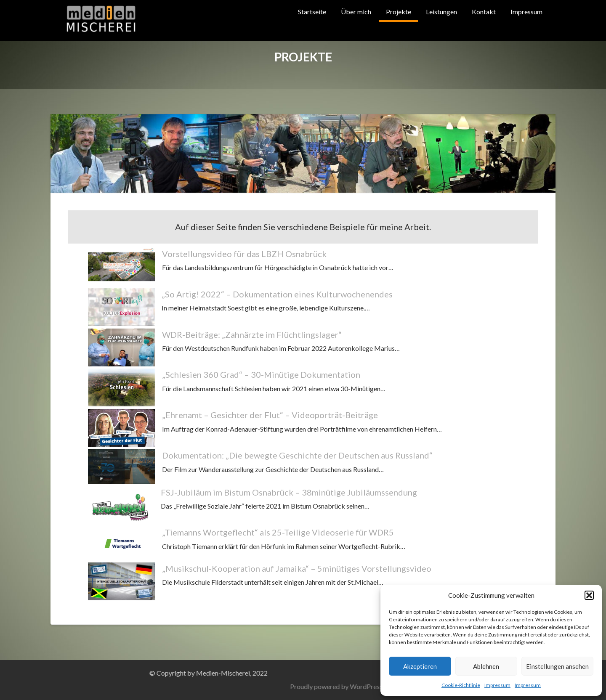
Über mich (356, 12)
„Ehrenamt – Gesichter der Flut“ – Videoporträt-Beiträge (270, 415)
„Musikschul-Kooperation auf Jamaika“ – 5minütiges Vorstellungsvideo (297, 568)
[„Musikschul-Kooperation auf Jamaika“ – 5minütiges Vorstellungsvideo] (122, 581)
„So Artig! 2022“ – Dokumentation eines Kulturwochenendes (277, 294)
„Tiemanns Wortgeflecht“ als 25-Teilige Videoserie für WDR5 (278, 532)
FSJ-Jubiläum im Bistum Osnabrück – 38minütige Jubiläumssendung (289, 492)
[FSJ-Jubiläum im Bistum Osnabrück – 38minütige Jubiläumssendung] (121, 505)
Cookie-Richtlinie (461, 685)
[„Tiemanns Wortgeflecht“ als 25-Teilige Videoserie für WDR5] (122, 543)
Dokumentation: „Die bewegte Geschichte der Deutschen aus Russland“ (297, 455)
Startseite (312, 12)
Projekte (399, 12)
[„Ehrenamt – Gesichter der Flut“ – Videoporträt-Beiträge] (122, 428)
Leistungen (441, 12)
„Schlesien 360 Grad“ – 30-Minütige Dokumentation (261, 374)
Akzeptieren (420, 666)
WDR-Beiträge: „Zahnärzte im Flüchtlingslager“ (252, 334)
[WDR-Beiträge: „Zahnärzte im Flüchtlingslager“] (122, 347)
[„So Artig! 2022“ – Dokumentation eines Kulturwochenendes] (121, 307)
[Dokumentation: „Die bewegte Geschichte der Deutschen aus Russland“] (122, 467)
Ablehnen (486, 666)
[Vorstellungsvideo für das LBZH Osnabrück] (122, 267)
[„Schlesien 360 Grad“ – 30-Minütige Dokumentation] (122, 387)
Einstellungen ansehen (557, 666)
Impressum (497, 685)
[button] (589, 595)
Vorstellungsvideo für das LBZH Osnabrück (244, 254)
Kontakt (484, 12)
